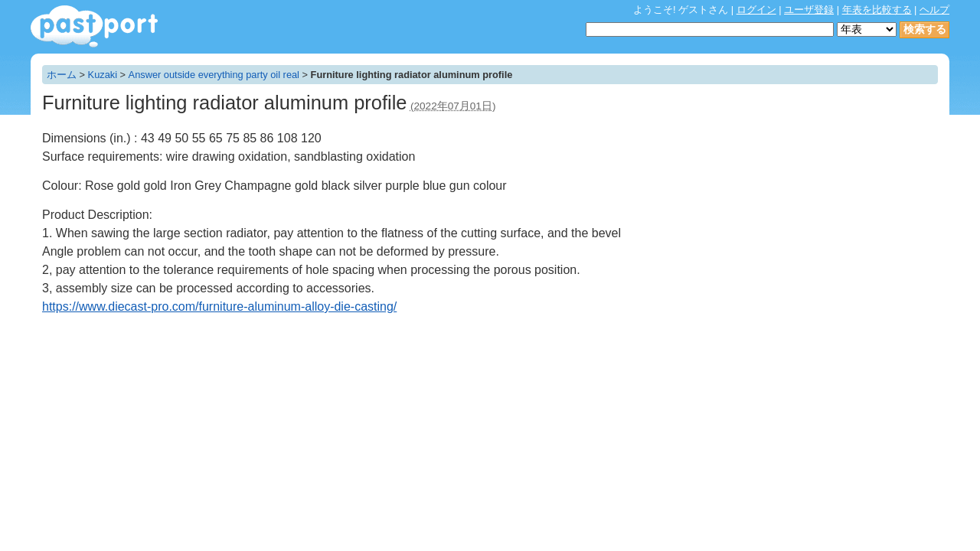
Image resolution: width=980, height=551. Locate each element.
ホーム (62, 75)
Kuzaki (103, 75)
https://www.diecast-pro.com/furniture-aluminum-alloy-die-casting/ (219, 306)
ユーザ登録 (809, 10)
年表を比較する (877, 10)
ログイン (756, 10)
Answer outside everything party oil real (214, 75)
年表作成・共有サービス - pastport (94, 26)
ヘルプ (934, 10)
